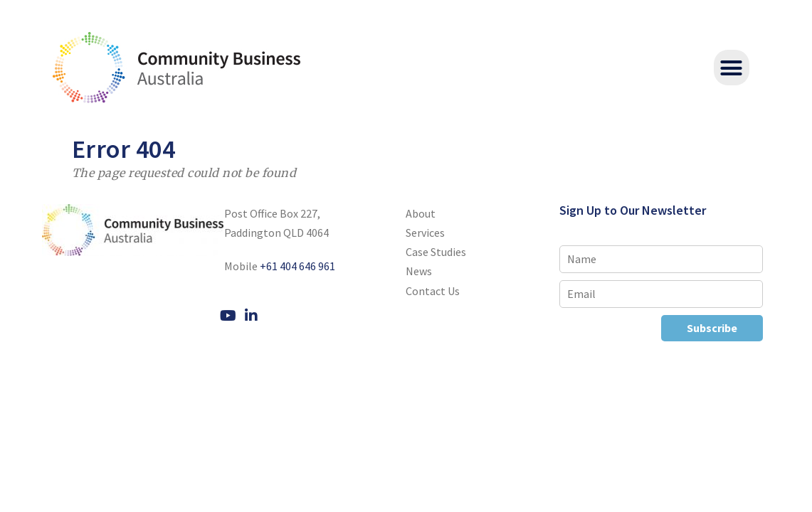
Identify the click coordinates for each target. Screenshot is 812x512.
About (421, 213)
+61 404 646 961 (297, 266)
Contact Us (433, 291)
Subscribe (712, 328)
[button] (732, 68)
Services (425, 233)
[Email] (661, 294)
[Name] (661, 259)
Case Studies (436, 252)
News (419, 271)
